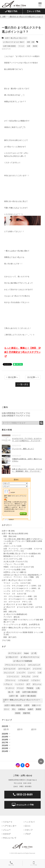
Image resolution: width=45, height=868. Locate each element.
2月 (19, 729)
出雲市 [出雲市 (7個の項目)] (27, 705)
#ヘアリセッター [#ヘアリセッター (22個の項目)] (15, 653)
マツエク (21, 46)
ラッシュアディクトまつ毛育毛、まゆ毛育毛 (20, 624)
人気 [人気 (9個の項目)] (38, 688)
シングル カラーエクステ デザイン (18, 591)
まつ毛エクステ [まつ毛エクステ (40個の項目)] (12, 657)
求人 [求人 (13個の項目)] (14, 709)
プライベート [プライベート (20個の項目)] (10, 680)
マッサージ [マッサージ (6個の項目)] (10, 688)
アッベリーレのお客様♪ (12, 570)
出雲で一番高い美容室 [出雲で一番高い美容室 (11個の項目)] (13, 705)
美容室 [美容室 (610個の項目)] (38, 709)
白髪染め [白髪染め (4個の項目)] (22, 709)
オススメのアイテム (11, 559)
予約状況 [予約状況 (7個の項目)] (30, 688)
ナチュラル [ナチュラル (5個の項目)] (26, 676)
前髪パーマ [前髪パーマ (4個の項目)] (36, 705)
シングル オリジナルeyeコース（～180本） (21, 588)
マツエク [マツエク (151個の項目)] (20, 688)
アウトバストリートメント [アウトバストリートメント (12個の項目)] (15, 665)
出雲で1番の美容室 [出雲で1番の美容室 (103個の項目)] (30, 692)
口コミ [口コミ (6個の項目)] (7, 709)
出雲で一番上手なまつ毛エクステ (16, 38)
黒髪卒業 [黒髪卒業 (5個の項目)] (27, 713)
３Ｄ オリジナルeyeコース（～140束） (19, 599)
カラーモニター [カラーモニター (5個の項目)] (24, 669)
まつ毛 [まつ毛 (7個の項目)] (34, 653)
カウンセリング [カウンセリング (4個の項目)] (34, 665)
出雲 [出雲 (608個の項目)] (18, 692)
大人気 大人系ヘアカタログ (14, 562)
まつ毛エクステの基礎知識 (14, 614)
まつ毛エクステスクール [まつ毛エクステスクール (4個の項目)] (30, 657)
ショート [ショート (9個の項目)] (32, 673)
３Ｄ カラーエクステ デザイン (16, 602)
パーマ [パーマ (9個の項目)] (36, 676)
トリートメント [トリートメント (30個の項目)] (13, 676)
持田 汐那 (31, 42)
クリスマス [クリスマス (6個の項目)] (37, 669)
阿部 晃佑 (8, 536)
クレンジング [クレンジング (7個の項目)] (9, 673)
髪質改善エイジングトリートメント (17, 556)
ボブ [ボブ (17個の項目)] (28, 684)
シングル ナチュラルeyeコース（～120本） (21, 586)
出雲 (29, 46)
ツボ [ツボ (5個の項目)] (39, 673)
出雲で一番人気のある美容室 (13, 534)
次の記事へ (33, 377)
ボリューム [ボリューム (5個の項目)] (37, 684)
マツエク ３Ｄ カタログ (14, 594)
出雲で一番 (6, 531)
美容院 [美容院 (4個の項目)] (18, 713)
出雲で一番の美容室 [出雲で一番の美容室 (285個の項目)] (28, 696)
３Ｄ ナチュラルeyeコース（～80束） (18, 596)
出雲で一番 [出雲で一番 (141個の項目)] (14, 696)
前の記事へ (12, 377)
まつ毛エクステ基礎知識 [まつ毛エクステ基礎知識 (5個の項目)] (23, 661)
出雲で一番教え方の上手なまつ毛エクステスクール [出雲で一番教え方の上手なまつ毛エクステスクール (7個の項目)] (22, 701)
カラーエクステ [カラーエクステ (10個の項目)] (10, 669)
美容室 (35, 46)
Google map (31, 780)
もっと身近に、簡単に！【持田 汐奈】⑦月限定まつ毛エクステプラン (22, 350)
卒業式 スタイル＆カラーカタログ (17, 567)
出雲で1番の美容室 (9, 46)
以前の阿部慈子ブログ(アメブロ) (16, 416)
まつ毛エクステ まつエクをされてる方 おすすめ (23, 607)
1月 (32, 729)
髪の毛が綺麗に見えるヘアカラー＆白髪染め (20, 554)
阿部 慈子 (8, 637)
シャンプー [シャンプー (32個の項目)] (21, 673)
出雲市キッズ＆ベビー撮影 (14, 572)
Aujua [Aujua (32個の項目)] (26, 653)
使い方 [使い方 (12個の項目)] (11, 692)
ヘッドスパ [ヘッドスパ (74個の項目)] (19, 684)
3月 (5, 729)
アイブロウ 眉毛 (10, 617)
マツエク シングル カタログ (15, 583)
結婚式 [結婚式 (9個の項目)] (30, 709)
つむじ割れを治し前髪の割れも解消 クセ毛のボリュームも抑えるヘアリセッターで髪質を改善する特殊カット (23, 541)
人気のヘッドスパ (10, 546)
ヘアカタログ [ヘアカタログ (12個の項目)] (23, 680)
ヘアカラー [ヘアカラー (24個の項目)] (36, 680)
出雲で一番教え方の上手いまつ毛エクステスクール (21, 628)
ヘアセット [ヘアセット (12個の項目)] (8, 684)
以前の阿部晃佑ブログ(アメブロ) (16, 413)
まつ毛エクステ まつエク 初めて (14, 42)
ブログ (4, 640)
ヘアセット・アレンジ (12, 564)
